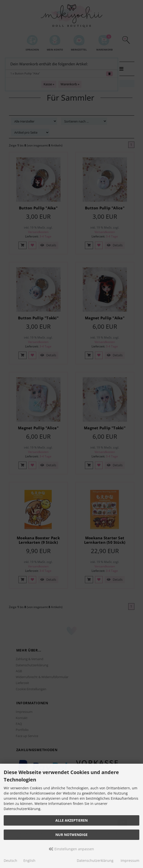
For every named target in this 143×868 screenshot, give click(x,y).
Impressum (130, 860)
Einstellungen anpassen (71, 849)
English (29, 860)
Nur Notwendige (71, 835)
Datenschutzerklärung (95, 860)
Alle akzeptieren (71, 820)
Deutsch (10, 860)
